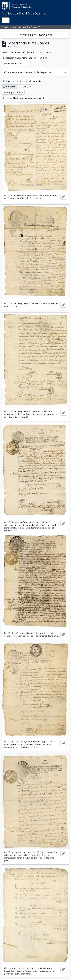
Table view (25, 87)
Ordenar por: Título (12, 92)
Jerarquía (35, 81)
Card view (9, 87)
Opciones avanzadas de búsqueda (27, 72)
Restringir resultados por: (35, 35)
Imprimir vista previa (14, 81)
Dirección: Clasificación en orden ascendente (24, 98)
